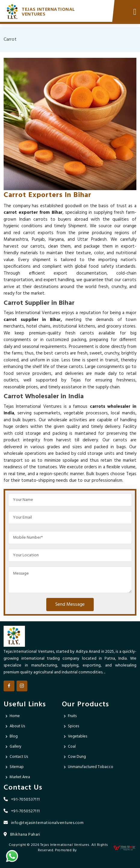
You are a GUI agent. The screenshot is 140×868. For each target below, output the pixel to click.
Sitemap (17, 767)
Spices (73, 726)
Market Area (20, 777)
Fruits (72, 716)
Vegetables (78, 736)
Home (15, 716)
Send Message (70, 605)
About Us (17, 726)
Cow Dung (77, 757)
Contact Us (19, 757)
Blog (14, 736)
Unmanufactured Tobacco (91, 767)
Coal (72, 747)
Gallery (15, 747)
